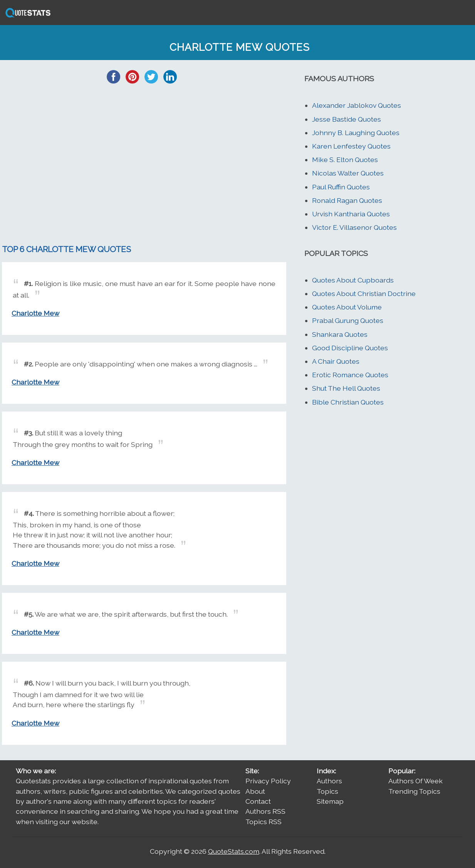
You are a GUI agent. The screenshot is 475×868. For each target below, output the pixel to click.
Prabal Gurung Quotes (348, 320)
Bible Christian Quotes (348, 402)
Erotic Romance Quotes (350, 375)
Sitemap (330, 801)
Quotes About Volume (347, 307)
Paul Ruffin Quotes (341, 187)
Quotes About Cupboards (353, 280)
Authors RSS (265, 811)
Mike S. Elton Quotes (345, 160)
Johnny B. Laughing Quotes (356, 133)
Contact (258, 801)
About (255, 791)
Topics (327, 791)
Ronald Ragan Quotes (347, 200)
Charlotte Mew (35, 313)
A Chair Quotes (336, 361)
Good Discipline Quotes (350, 348)
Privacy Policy (268, 781)
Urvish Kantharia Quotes (351, 214)
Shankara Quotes (340, 334)
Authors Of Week (415, 781)
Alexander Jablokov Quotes (357, 105)
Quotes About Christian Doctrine (364, 294)
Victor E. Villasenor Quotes (354, 227)
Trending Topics (414, 791)
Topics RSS (264, 822)
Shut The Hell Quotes (346, 388)
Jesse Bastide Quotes (347, 119)
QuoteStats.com (234, 851)
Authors (329, 781)
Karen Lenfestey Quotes (351, 146)
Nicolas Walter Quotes (348, 173)
